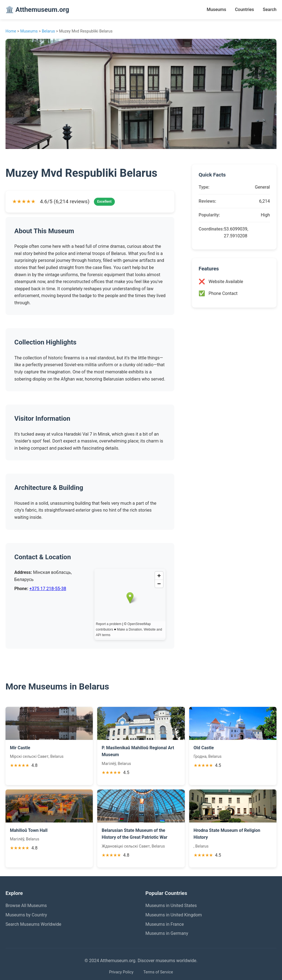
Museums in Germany (167, 933)
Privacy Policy (121, 972)
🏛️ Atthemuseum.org (37, 10)
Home (11, 31)
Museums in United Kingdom (174, 915)
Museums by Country (26, 915)
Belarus (48, 31)
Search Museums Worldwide (33, 924)
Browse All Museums (26, 906)
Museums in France (165, 924)
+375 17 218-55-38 (48, 589)
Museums (216, 9)
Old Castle (204, 748)
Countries (244, 9)
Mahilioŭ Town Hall (29, 830)
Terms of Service (158, 972)
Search (270, 9)
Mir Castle (20, 748)
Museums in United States (171, 906)
